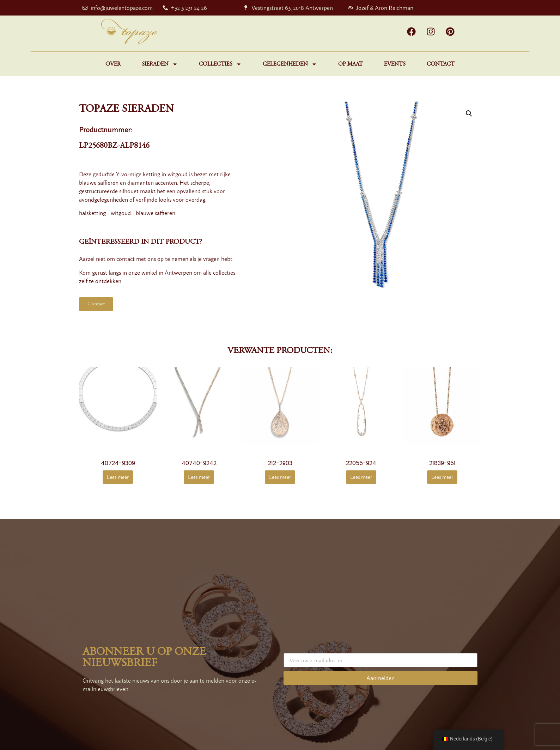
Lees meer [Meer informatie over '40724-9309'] (118, 477)
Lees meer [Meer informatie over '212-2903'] (280, 477)
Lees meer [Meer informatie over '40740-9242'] (199, 477)
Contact (441, 64)
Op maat (351, 64)
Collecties (220, 64)
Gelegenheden (290, 64)
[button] (469, 114)
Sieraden (160, 64)
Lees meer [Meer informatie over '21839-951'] (442, 477)
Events (395, 64)
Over (113, 64)
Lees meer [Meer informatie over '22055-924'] (361, 477)
